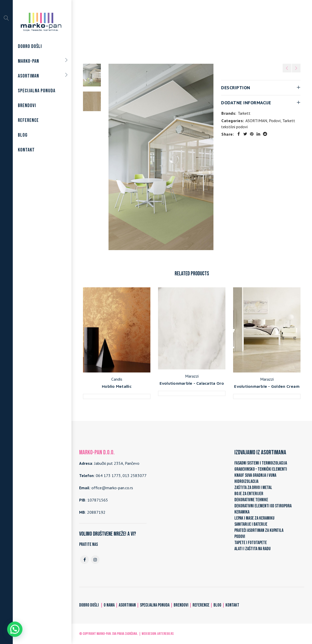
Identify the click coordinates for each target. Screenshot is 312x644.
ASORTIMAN (130, 31)
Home (109, 31)
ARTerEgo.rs (165, 634)
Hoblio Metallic (117, 386)
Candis (117, 379)
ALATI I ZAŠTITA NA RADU (253, 549)
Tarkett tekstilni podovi (182, 31)
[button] (15, 629)
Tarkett (244, 113)
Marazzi (192, 376)
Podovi (151, 31)
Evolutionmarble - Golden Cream (267, 386)
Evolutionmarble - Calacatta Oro (192, 383)
